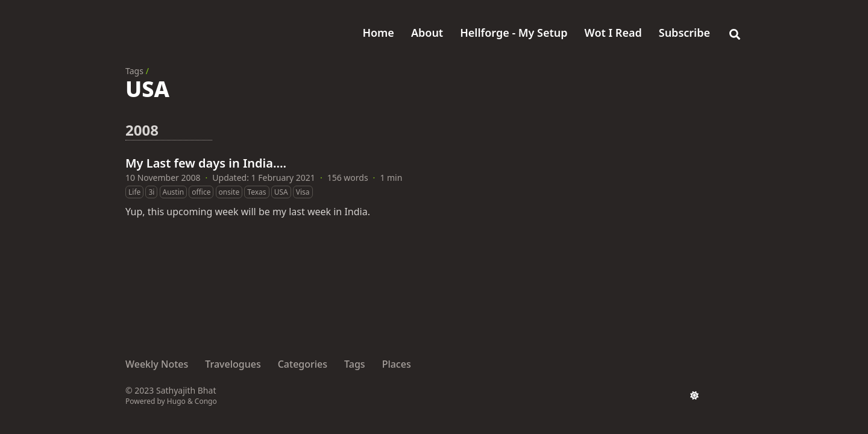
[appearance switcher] (694, 395)
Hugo (176, 401)
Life (134, 192)
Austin (174, 192)
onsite (229, 192)
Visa (303, 192)
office (201, 192)
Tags (134, 71)
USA (281, 192)
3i (151, 192)
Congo (206, 401)
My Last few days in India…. (206, 163)
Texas (256, 192)
